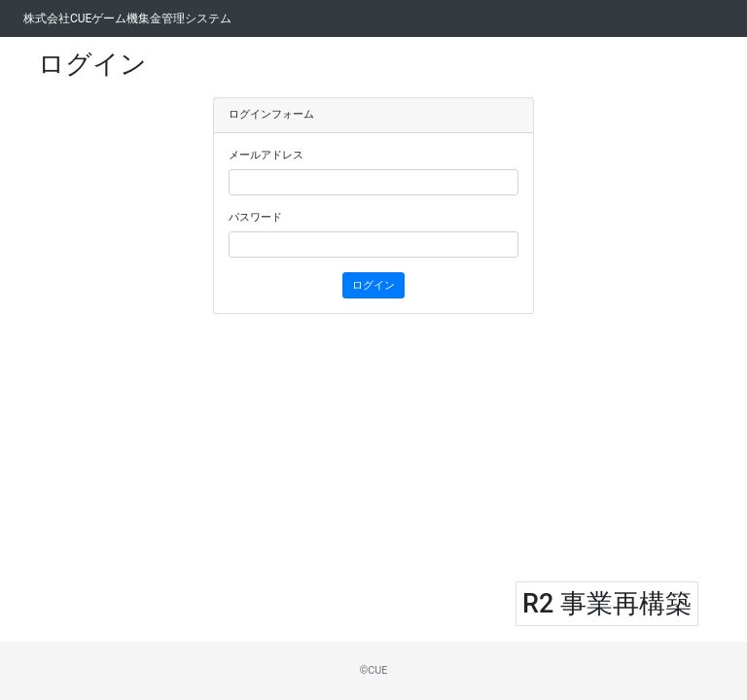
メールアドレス (266, 155)
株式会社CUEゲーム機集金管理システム (127, 18)
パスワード (255, 217)
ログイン (373, 285)
